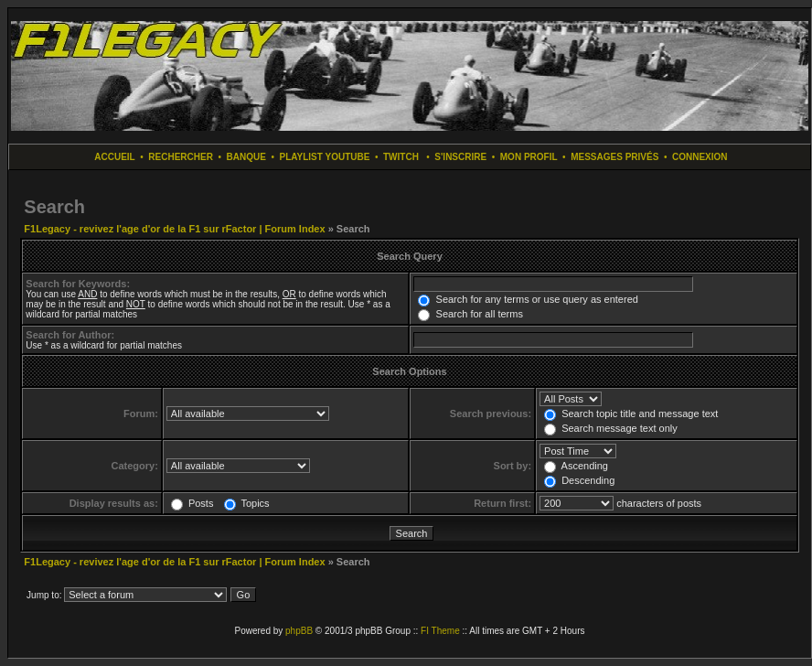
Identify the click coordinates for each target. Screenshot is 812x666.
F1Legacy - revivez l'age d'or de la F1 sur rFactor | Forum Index (174, 229)
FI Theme (440, 631)
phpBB (299, 631)
